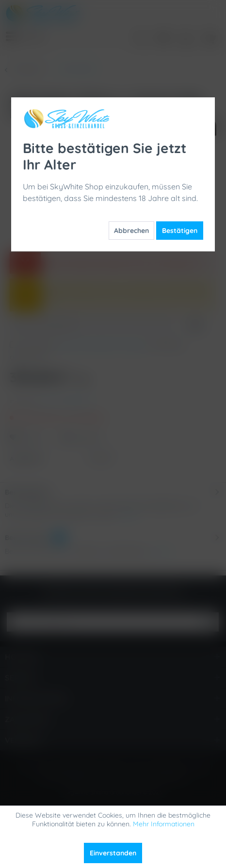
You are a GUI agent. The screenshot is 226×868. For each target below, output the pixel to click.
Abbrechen (131, 231)
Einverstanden (113, 853)
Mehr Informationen (164, 824)
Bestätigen (180, 231)
